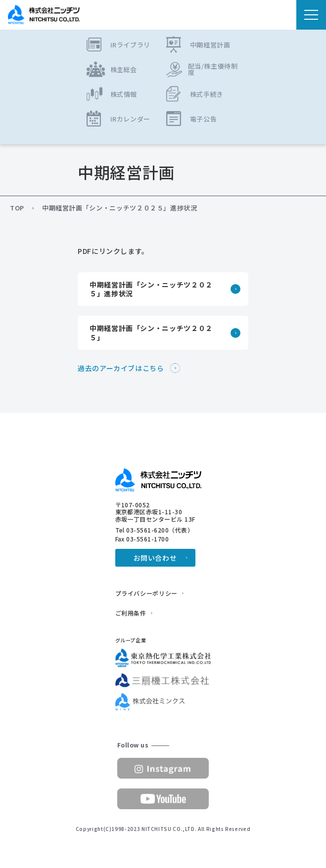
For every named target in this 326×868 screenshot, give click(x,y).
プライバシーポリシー (146, 593)
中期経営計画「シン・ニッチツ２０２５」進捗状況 (151, 289)
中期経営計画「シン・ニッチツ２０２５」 (151, 332)
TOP (17, 208)
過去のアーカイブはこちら (121, 368)
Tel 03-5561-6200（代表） (155, 530)
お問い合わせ (155, 558)
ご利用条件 (131, 613)
